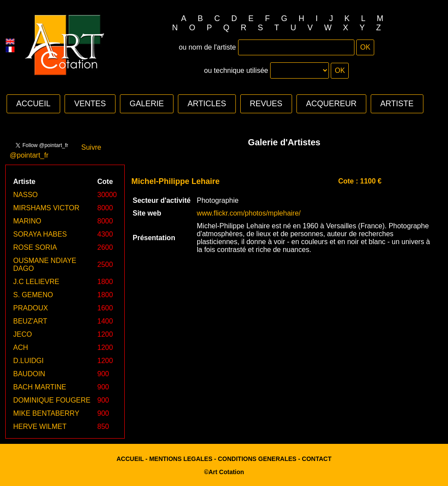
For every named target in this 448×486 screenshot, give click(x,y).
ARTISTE (397, 104)
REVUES (266, 104)
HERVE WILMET (40, 427)
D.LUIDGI (28, 361)
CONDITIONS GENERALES (257, 459)
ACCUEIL (33, 104)
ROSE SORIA (35, 247)
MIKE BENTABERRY (46, 413)
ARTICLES (207, 104)
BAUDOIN (29, 374)
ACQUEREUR (331, 104)
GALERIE (147, 104)
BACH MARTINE (40, 387)
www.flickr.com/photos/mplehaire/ (249, 213)
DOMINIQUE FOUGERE (52, 400)
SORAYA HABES (40, 234)
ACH (21, 347)
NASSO (25, 195)
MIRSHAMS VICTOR (46, 208)
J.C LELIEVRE (36, 282)
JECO (23, 334)
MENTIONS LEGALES (181, 459)
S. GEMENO (33, 295)
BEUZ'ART (30, 321)
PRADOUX (31, 308)
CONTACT (316, 459)
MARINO (27, 221)
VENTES (90, 104)
